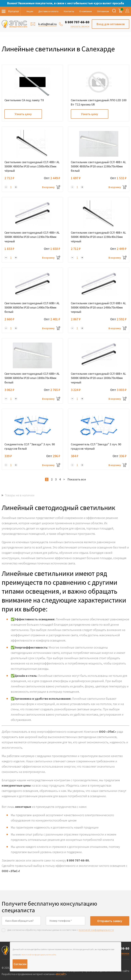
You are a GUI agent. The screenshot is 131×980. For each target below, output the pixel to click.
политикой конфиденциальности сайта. (39, 955)
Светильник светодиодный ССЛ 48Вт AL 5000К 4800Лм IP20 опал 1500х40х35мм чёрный (32, 166)
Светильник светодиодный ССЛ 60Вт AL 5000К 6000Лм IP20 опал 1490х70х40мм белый (32, 307)
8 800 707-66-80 (77, 22)
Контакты (69, 11)
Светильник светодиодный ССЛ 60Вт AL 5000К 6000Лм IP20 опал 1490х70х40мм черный (98, 307)
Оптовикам (103, 11)
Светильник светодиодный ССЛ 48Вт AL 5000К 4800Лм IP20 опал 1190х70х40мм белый (98, 166)
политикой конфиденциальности (96, 930)
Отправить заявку (110, 921)
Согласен (20, 964)
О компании (86, 11)
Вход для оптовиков (111, 24)
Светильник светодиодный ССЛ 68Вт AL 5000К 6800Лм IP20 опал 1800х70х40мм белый (32, 378)
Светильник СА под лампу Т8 (24, 100)
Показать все (77, 479)
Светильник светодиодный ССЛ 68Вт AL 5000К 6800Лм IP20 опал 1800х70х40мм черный (98, 378)
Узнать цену (23, 114)
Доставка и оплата (48, 11)
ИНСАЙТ (61, 974)
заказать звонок (80, 26)
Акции (30, 11)
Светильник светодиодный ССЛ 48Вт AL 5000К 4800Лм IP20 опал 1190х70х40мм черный (32, 237)
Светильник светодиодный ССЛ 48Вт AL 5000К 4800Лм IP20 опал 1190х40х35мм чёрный (98, 237)
